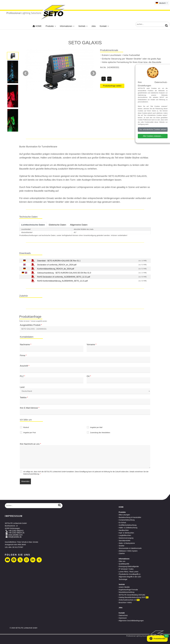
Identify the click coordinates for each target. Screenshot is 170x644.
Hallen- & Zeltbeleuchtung (128, 528)
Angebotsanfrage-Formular (128, 590)
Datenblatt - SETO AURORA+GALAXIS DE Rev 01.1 (59, 261)
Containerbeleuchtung (127, 520)
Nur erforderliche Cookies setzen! (153, 129)
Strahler (122, 546)
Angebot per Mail (96, 427)
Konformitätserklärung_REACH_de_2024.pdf (56, 269)
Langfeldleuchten (125, 535)
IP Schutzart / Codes (126, 569)
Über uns (122, 561)
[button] (157, 639)
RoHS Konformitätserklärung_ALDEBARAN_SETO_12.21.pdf (62, 281)
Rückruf (26, 427)
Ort (89, 376)
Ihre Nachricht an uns (30, 444)
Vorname (91, 345)
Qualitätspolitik (124, 564)
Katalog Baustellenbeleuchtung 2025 (132, 597)
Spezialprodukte (124, 541)
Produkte (51, 26)
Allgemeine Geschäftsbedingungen (131, 621)
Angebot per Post (30, 433)
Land (22, 387)
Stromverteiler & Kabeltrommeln (130, 548)
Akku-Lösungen (124, 515)
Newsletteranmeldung (126, 592)
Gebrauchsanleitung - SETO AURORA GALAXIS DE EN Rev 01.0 (64, 273)
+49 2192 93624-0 (16, 531)
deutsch (161, 3)
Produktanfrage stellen (112, 86)
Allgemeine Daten (79, 225)
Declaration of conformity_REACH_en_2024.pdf (57, 265)
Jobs (93, 26)
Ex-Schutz (122, 523)
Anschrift (25, 366)
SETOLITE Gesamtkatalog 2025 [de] (132, 595)
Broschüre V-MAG (125, 603)
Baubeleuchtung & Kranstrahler (130, 517)
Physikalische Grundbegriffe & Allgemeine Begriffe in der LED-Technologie (130, 577)
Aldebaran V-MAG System (128, 551)
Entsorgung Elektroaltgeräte (129, 566)
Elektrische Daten (57, 225)
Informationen (67, 26)
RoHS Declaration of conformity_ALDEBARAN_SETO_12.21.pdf (64, 277)
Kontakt (104, 26)
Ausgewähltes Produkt (31, 325)
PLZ (22, 376)
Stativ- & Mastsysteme (127, 543)
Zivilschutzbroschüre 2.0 (127, 600)
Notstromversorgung (126, 538)
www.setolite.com (15, 535)
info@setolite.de (15, 537)
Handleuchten (124, 530)
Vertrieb (83, 26)
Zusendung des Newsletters (100, 433)
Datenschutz (123, 615)
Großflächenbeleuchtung (127, 525)
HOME (37, 26)
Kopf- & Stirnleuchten (126, 533)
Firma (23, 355)
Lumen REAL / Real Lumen (128, 572)
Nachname (26, 345)
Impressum (123, 618)
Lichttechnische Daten (33, 225)
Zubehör (122, 553)
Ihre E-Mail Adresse (30, 408)
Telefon (24, 398)
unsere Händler (124, 587)
